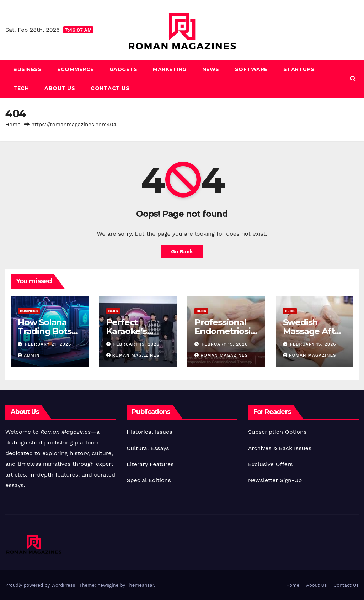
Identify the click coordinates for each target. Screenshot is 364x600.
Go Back (182, 252)
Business (27, 69)
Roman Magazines (133, 355)
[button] (353, 79)
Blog (113, 311)
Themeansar (140, 585)
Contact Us (110, 88)
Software (251, 69)
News (211, 69)
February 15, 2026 (136, 344)
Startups (299, 69)
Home (13, 125)
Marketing (170, 69)
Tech (21, 88)
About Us (60, 88)
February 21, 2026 (48, 344)
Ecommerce (76, 69)
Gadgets (124, 69)
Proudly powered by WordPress (41, 585)
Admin (29, 355)
